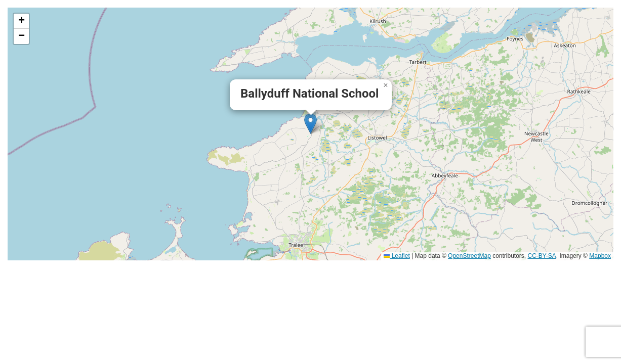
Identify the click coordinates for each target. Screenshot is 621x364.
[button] (310, 124)
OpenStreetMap (469, 256)
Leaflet (397, 256)
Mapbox (600, 256)
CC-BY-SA (542, 256)
